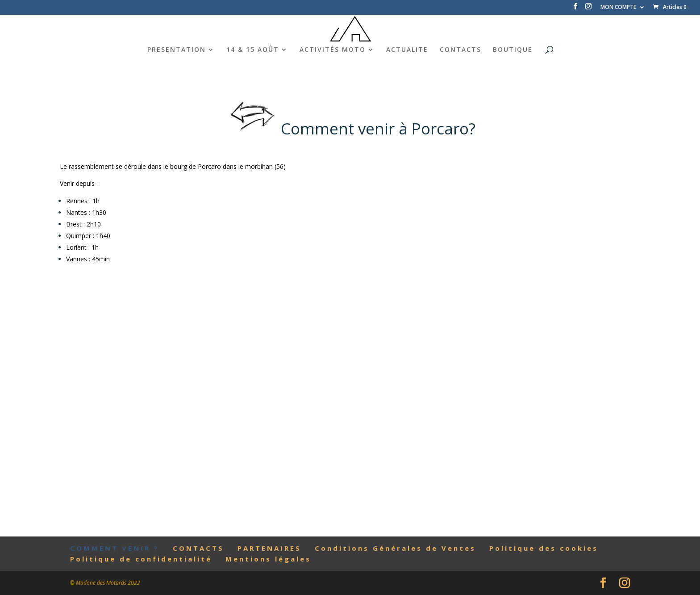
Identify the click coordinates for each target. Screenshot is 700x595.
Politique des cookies (544, 548)
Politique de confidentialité (141, 559)
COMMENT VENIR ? (115, 548)
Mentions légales (268, 559)
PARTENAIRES (269, 548)
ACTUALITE (407, 50)
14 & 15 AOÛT (253, 50)
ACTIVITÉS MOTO (333, 50)
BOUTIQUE (513, 50)
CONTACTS (460, 50)
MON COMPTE (618, 8)
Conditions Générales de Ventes (395, 548)
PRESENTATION (177, 50)
